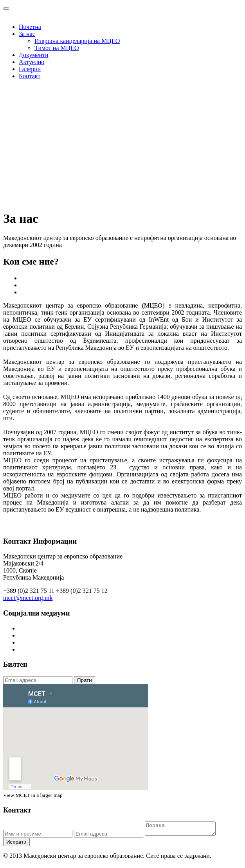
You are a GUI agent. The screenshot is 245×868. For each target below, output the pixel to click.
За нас (27, 34)
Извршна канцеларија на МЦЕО (77, 41)
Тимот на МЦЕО (57, 48)
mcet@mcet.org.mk (28, 598)
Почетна (30, 27)
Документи (34, 55)
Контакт (30, 76)
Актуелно (32, 62)
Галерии (30, 69)
